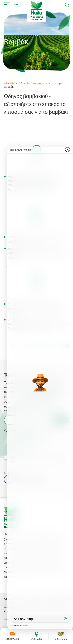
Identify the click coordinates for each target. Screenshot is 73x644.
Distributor (36, 639)
